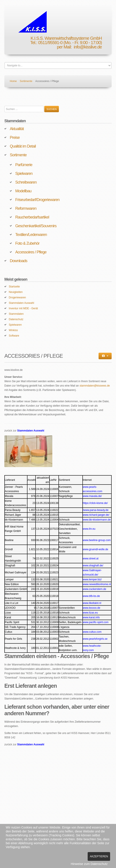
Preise (15, 138)
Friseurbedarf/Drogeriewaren (37, 200)
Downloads (19, 261)
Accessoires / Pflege (31, 252)
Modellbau (23, 191)
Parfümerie (24, 165)
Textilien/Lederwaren (31, 235)
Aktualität (17, 129)
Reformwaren (26, 208)
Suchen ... (4, 106)
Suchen (51, 109)
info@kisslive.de (88, 47)
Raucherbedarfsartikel (32, 217)
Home (13, 81)
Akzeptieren (99, 856)
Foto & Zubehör (27, 243)
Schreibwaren (26, 182)
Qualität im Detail (23, 146)
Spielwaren (24, 174)
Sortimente (26, 81)
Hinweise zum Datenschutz (89, 864)
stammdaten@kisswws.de (95, 386)
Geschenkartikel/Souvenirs (36, 226)
